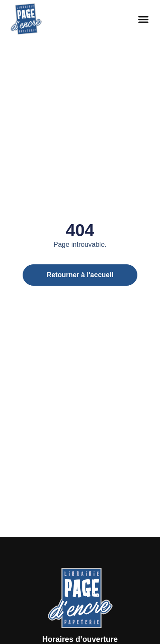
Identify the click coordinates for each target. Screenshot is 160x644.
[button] (144, 19)
